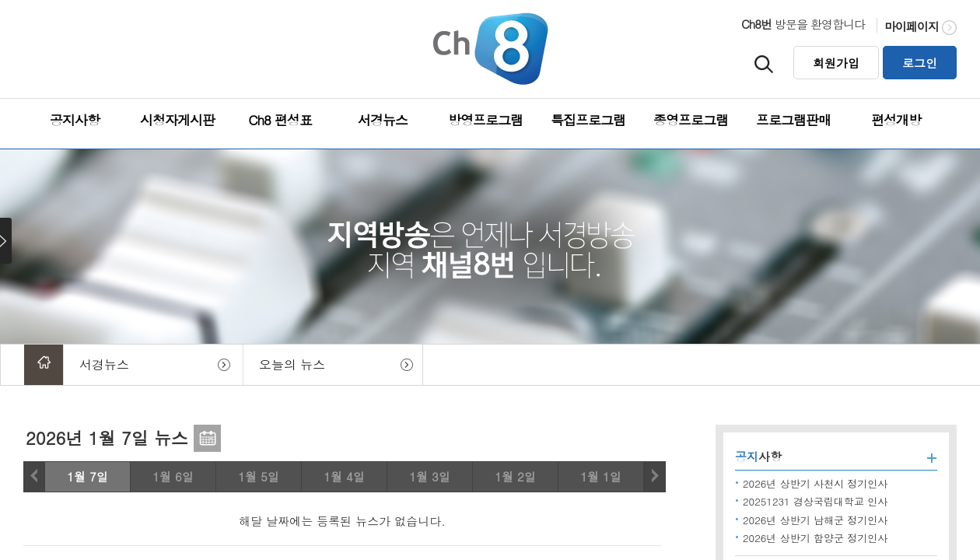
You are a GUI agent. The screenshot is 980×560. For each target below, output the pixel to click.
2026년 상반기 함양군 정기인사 (815, 538)
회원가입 (836, 63)
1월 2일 (515, 476)
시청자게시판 (177, 120)
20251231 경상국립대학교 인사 (815, 501)
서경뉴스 (383, 120)
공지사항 (75, 120)
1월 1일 (601, 476)
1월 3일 (430, 476)
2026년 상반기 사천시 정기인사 (815, 483)
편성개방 (896, 120)
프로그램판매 (793, 120)
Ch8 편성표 (280, 120)
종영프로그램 (691, 120)
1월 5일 (259, 476)
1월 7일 (87, 476)
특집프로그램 (588, 120)
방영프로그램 (485, 120)
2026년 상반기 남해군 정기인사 (815, 520)
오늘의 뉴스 (292, 364)
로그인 (920, 63)
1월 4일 (344, 476)
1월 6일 (173, 476)
